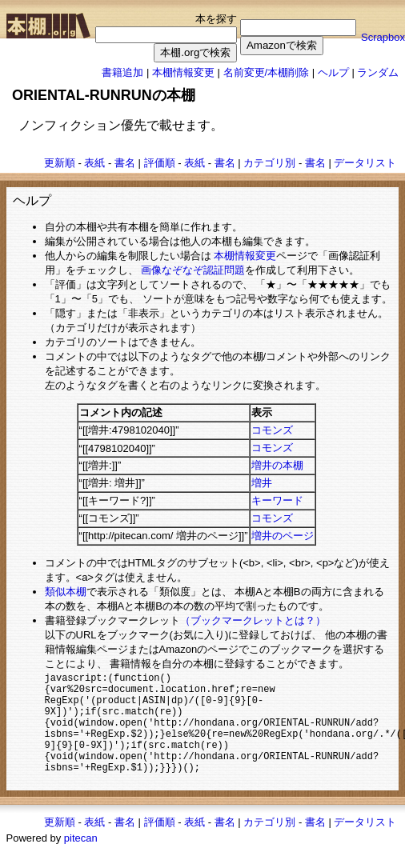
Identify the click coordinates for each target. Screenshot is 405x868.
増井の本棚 (277, 465)
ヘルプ (333, 72)
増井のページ (283, 536)
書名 (125, 163)
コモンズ (272, 430)
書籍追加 (122, 72)
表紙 (94, 163)
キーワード (277, 500)
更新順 (60, 163)
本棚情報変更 (183, 72)
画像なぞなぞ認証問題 (193, 270)
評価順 (160, 163)
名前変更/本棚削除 (267, 72)
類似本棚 (66, 592)
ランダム (378, 72)
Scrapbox (383, 37)
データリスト (365, 163)
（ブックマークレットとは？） (253, 620)
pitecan (81, 858)
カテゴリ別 (269, 163)
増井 (262, 483)
